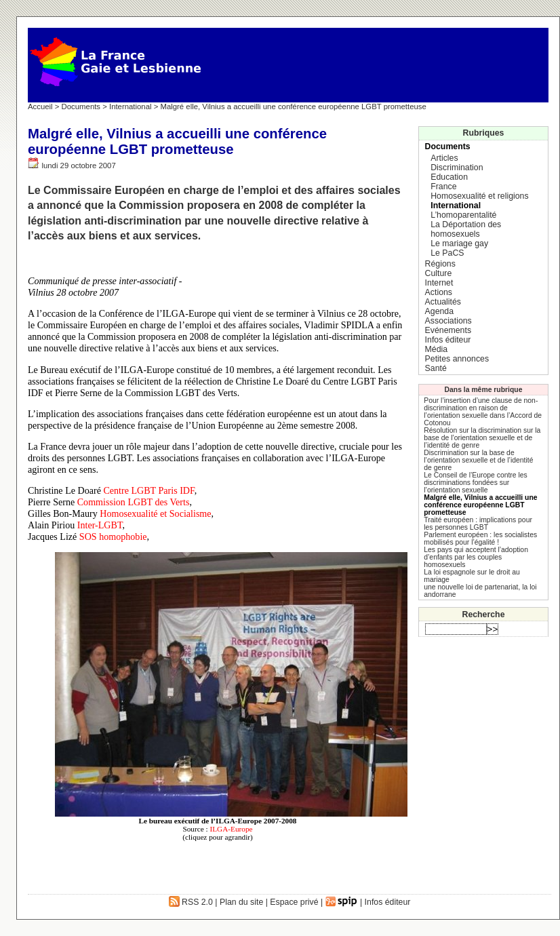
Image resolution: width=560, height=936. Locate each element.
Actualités (443, 302)
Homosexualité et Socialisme (155, 513)
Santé (436, 368)
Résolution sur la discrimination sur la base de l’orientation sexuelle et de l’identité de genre (482, 438)
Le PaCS (447, 253)
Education (449, 177)
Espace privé (294, 902)
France (443, 187)
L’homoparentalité (463, 215)
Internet (439, 283)
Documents (81, 106)
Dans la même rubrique (484, 390)
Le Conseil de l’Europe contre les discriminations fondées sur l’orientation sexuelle (476, 483)
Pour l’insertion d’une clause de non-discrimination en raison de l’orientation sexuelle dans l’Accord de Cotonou (483, 412)
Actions (439, 292)
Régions (440, 264)
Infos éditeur (448, 340)
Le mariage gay (459, 243)
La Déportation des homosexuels (466, 229)
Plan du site (241, 902)
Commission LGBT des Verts (134, 502)
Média (437, 349)
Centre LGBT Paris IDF (148, 490)
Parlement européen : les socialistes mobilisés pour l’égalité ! (480, 539)
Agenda (439, 311)
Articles (444, 158)
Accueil (40, 106)
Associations (448, 321)
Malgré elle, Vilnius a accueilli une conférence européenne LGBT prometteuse (480, 505)
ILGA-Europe (231, 829)
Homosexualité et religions (479, 196)
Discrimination (457, 168)
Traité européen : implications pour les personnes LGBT (478, 524)
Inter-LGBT (100, 525)
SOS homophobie (113, 537)
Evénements (448, 330)
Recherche (484, 615)
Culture (439, 273)
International (131, 106)
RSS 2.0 (191, 902)
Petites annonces (457, 359)
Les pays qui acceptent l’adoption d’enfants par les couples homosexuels (476, 557)
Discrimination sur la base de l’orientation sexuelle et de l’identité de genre (478, 460)
